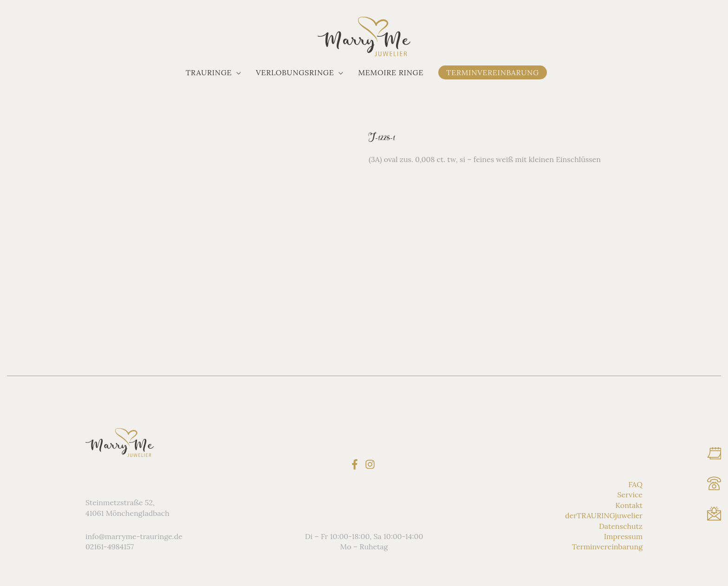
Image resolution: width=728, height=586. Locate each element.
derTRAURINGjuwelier (604, 515)
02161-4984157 (110, 547)
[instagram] (372, 464)
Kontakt (629, 505)
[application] (236, 72)
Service (630, 495)
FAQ (635, 484)
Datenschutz (621, 526)
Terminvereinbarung (607, 547)
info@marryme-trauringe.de (134, 536)
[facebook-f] (356, 464)
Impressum (623, 536)
